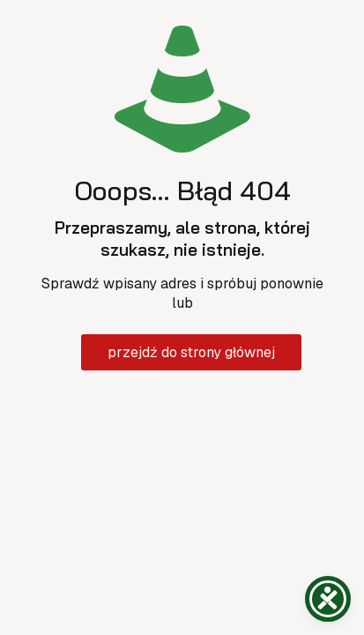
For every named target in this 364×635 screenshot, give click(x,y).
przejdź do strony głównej (191, 352)
